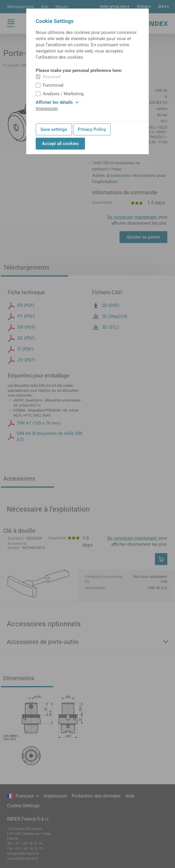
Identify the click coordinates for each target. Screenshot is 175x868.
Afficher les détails (57, 102)
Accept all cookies (60, 144)
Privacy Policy (92, 129)
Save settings (54, 129)
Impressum (47, 108)
